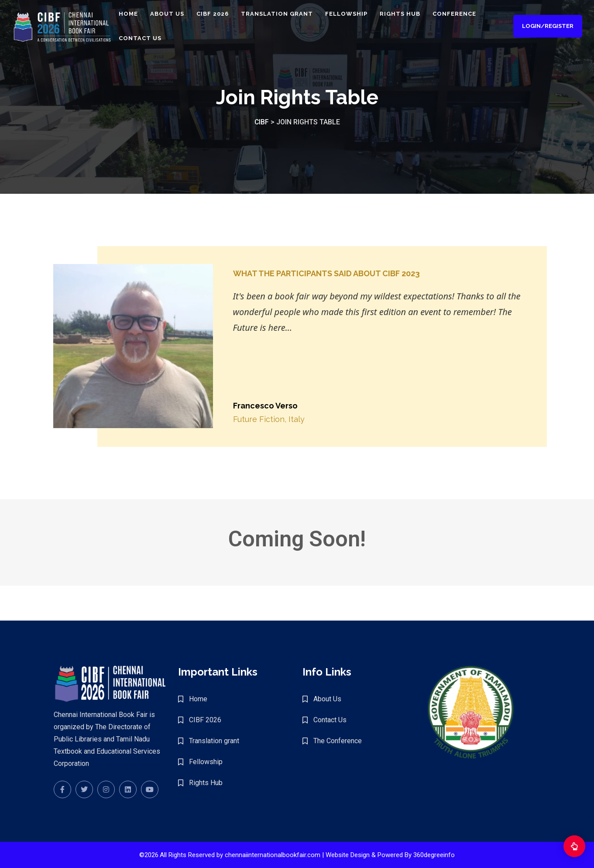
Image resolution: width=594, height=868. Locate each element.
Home (138, 14)
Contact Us (150, 39)
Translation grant (287, 14)
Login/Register (546, 26)
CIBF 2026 (222, 14)
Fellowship (356, 14)
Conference (464, 14)
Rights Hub (410, 14)
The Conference (338, 741)
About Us (177, 14)
